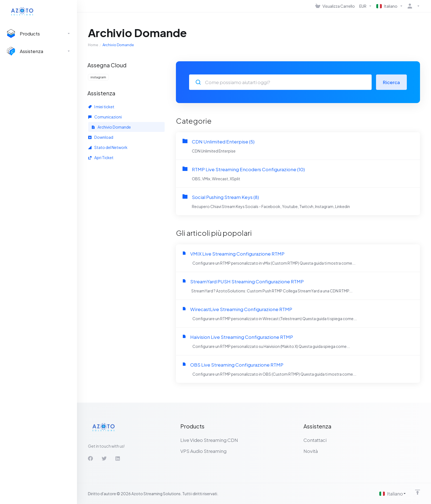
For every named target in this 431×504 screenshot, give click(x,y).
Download (101, 137)
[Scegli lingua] (393, 494)
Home (93, 45)
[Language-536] (390, 6)
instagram (98, 77)
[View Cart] (335, 6)
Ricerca (391, 82)
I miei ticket (101, 107)
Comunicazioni (105, 117)
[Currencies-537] (366, 6)
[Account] (413, 6)
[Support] (38, 51)
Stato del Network (108, 147)
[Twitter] (104, 458)
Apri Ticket (101, 157)
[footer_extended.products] (38, 34)
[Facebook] (90, 458)
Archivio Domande (111, 127)
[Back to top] (418, 492)
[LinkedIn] (118, 458)
